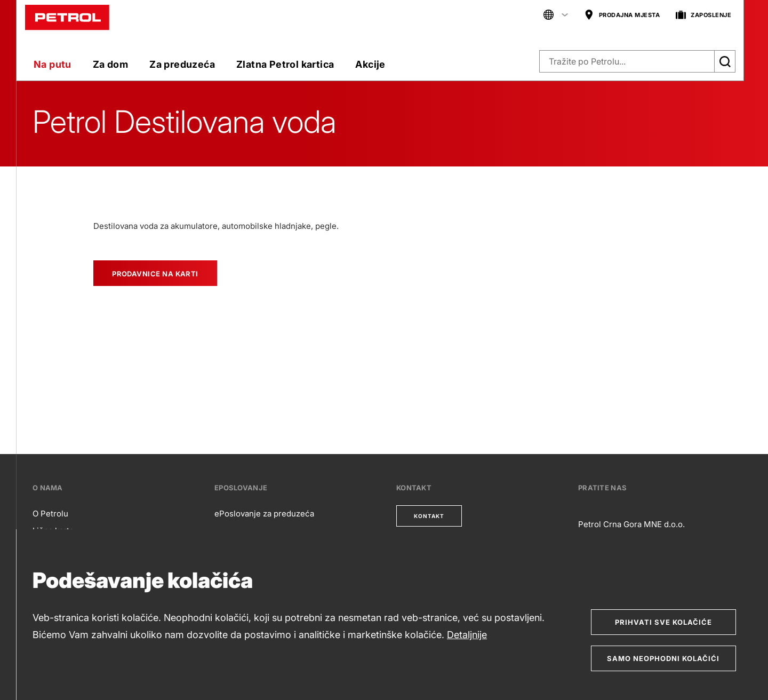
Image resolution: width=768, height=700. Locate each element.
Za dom (110, 64)
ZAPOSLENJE (703, 15)
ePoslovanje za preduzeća (264, 514)
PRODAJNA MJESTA (622, 15)
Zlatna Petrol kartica (285, 64)
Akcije (370, 64)
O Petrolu (50, 514)
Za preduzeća (182, 64)
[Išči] (725, 61)
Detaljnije (467, 635)
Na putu (53, 64)
